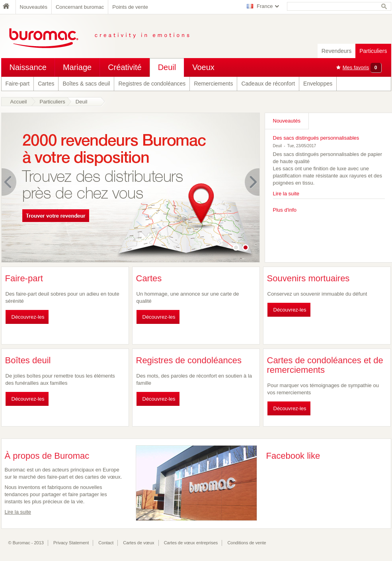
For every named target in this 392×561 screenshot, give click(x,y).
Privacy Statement (71, 543)
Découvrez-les (28, 317)
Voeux (203, 67)
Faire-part (18, 84)
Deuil (167, 67)
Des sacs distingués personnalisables (316, 138)
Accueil (19, 102)
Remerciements (213, 84)
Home (8, 7)
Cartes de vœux (138, 543)
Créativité (125, 67)
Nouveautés (34, 7)
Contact (106, 543)
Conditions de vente (247, 543)
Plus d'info (285, 210)
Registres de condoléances (152, 84)
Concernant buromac (80, 7)
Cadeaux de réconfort (268, 84)
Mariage (77, 67)
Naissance (28, 67)
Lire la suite (286, 194)
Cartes (46, 84)
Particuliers (373, 51)
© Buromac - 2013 (26, 543)
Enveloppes (318, 84)
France (265, 6)
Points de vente (130, 7)
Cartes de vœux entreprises (191, 543)
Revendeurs (337, 51)
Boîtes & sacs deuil (86, 84)
